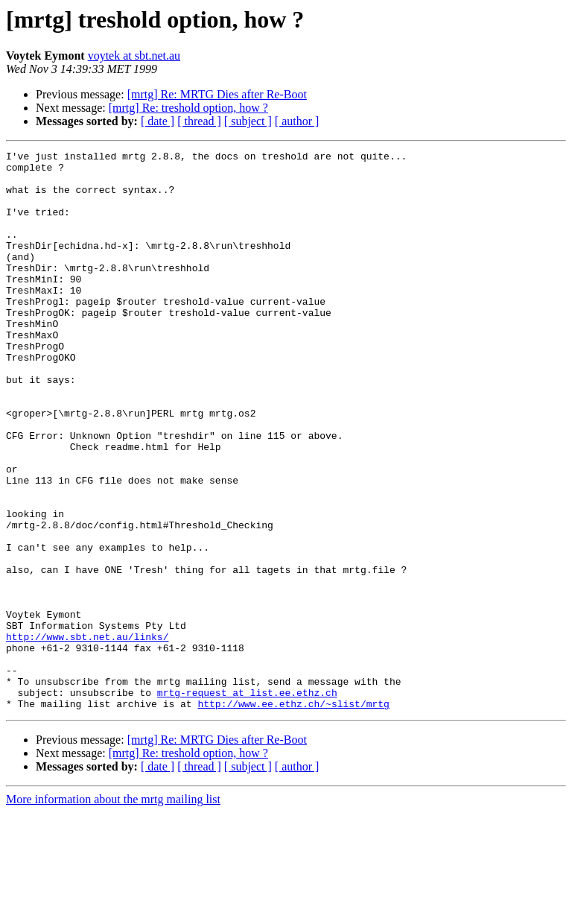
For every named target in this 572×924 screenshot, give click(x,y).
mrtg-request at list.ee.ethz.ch (247, 802)
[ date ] (158, 121)
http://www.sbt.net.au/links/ (87, 735)
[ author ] (297, 121)
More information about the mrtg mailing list (113, 911)
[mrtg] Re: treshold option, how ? (188, 108)
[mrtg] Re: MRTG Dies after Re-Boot (217, 94)
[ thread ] (199, 121)
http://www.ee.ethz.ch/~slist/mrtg (293, 815)
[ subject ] (248, 121)
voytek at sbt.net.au (134, 56)
